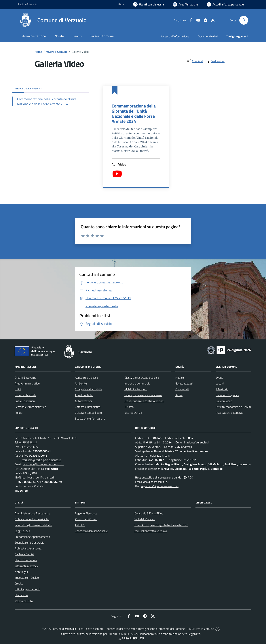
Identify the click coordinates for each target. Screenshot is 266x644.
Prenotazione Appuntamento (32, 537)
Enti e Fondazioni (25, 401)
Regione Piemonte (86, 513)
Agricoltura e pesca (86, 378)
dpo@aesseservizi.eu (156, 482)
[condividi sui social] (195, 61)
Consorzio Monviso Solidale (91, 531)
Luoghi (220, 383)
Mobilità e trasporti (136, 389)
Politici (19, 413)
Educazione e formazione (90, 418)
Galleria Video (224, 401)
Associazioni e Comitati (229, 413)
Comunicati (182, 389)
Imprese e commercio (137, 383)
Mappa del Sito (24, 601)
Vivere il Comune (57, 52)
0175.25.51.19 (29, 447)
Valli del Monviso (145, 519)
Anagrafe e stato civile (89, 389)
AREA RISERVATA (131, 638)
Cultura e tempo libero (88, 413)
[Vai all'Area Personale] (225, 4)
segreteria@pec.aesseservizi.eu (160, 486)
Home (38, 52)
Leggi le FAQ (22, 531)
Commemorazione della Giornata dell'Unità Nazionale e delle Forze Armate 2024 (134, 114)
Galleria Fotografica (227, 395)
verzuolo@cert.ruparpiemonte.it (41, 460)
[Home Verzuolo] (52, 20)
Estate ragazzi (184, 383)
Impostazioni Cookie (27, 578)
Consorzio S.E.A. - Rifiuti (149, 513)
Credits (19, 583)
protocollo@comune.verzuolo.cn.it (43, 464)
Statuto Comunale (26, 560)
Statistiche (21, 595)
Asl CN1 (80, 525)
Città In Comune (204, 629)
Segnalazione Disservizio (29, 543)
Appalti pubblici (84, 395)
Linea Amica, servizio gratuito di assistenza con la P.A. (167, 525)
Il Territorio (222, 389)
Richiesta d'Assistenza (28, 548)
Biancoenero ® (147, 634)
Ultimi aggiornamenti (27, 589)
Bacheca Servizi (24, 554)
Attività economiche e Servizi (233, 407)
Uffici (18, 389)
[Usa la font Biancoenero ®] (149, 4)
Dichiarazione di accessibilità (32, 519)
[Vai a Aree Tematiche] (185, 4)
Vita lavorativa (133, 413)
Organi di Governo (25, 378)
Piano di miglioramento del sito (33, 525)
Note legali (21, 572)
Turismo (129, 407)
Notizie (180, 378)
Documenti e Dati (25, 395)
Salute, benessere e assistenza (143, 395)
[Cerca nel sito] (244, 20)
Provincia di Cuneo (86, 519)
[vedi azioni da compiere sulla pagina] (215, 61)
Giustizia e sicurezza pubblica (142, 378)
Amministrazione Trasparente (32, 513)
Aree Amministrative (27, 383)
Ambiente (81, 383)
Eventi (220, 378)
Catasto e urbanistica (88, 407)
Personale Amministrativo (30, 407)
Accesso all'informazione (175, 36)
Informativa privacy (26, 566)
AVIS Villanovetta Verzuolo (151, 531)
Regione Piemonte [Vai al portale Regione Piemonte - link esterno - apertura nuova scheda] (28, 4)
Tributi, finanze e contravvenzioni (144, 401)
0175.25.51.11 (28, 442)
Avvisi (179, 395)
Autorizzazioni (83, 401)
